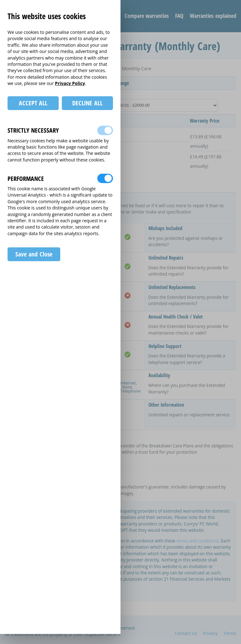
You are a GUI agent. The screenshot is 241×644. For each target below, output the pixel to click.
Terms (230, 633)
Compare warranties (147, 16)
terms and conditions (197, 541)
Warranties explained (213, 16)
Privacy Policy (70, 83)
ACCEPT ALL (33, 103)
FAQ (179, 16)
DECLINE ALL (87, 103)
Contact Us (186, 633)
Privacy (210, 633)
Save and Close (34, 254)
